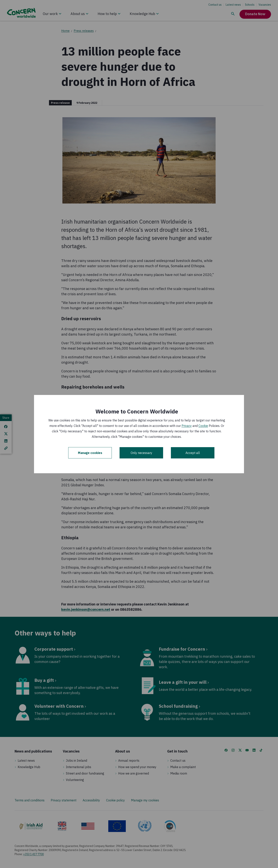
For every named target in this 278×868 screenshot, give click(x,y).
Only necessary (141, 453)
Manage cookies (90, 453)
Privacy (187, 426)
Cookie (203, 426)
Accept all (193, 453)
